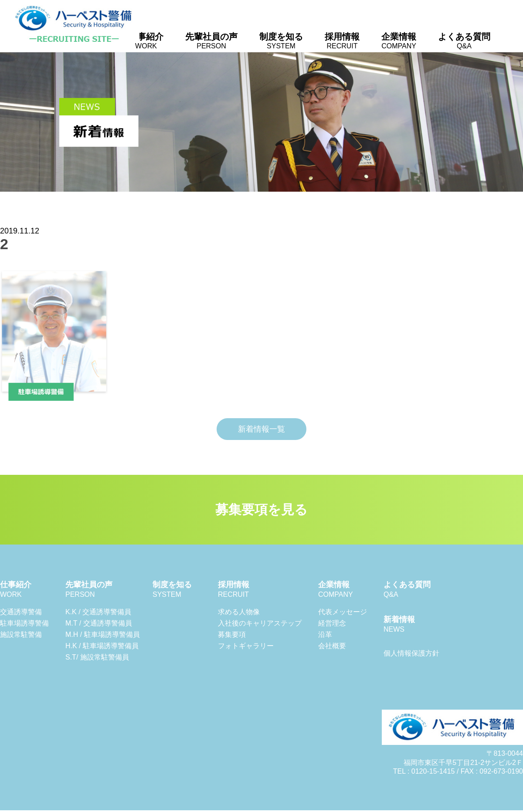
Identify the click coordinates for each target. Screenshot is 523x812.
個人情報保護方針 (411, 653)
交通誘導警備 (21, 612)
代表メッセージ (343, 612)
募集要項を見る (261, 509)
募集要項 (232, 634)
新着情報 (399, 624)
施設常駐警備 (21, 634)
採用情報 (342, 41)
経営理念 (332, 623)
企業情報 (399, 41)
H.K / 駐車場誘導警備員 (102, 646)
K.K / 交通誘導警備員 (98, 612)
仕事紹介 (146, 41)
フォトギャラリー (246, 646)
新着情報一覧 (261, 429)
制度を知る (281, 41)
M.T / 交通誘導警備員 (99, 623)
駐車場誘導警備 (24, 623)
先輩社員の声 (211, 41)
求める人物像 (239, 612)
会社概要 (332, 646)
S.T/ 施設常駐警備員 (97, 657)
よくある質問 (464, 41)
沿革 (325, 634)
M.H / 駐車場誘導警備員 (103, 634)
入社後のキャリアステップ (260, 623)
